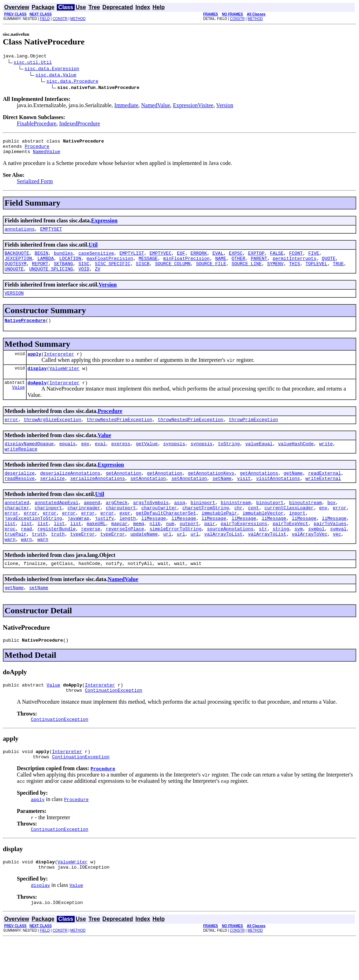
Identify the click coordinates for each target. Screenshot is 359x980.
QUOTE (329, 265)
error (11, 435)
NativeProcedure (25, 332)
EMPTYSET (51, 234)
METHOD (78, 19)
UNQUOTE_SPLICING (51, 278)
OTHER (239, 265)
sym (299, 555)
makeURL (96, 548)
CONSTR (60, 19)
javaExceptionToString (33, 542)
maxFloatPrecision (110, 265)
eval (100, 460)
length (128, 542)
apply (35, 366)
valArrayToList (223, 561)
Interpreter (59, 366)
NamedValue (156, 106)
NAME (221, 265)
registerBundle (57, 555)
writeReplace (21, 467)
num (170, 548)
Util (93, 250)
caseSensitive (96, 259)
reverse (91, 555)
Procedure (37, 149)
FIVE (314, 259)
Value (19, 403)
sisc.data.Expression (52, 69)
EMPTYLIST (132, 259)
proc (10, 555)
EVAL (218, 259)
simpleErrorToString (175, 555)
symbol (316, 555)
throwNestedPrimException (119, 435)
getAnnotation (124, 492)
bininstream (236, 523)
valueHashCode (296, 460)
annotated (17, 523)
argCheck (117, 523)
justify (104, 542)
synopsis (174, 460)
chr (238, 530)
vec (337, 561)
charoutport (121, 530)
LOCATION (70, 265)
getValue (147, 460)
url (167, 561)
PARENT (259, 265)
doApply (37, 397)
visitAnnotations (278, 498)
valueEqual (259, 460)
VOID (84, 278)
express (121, 460)
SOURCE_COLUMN (173, 272)
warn (10, 567)
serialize (52, 498)
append (92, 523)
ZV (97, 278)
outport (189, 548)
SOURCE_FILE (211, 272)
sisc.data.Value (56, 76)
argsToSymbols (151, 523)
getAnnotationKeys (211, 492)
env (323, 530)
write (326, 460)
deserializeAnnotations (70, 492)
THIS (294, 272)
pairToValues (330, 548)
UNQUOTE (14, 278)
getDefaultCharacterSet (166, 536)
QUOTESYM (15, 272)
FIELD (45, 19)
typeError (82, 561)
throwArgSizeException (53, 435)
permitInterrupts (295, 265)
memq (139, 548)
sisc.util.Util (33, 63)
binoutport (270, 523)
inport (297, 536)
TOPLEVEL (316, 272)
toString (229, 460)
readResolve (20, 498)
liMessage (154, 542)
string (281, 555)
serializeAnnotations (97, 498)
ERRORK (199, 259)
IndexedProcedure (80, 125)
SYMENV (275, 272)
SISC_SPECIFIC (112, 272)
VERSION (14, 303)
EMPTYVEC (160, 259)
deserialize (20, 492)
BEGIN (42, 259)
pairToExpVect (290, 548)
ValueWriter (65, 382)
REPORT (40, 272)
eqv (85, 460)
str (263, 555)
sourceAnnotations (230, 555)
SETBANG (63, 272)
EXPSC (236, 259)
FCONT (296, 259)
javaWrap (78, 542)
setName (222, 498)
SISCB (143, 272)
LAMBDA (46, 265)
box (331, 523)
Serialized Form (35, 185)
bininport (203, 523)
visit (244, 498)
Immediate (126, 106)
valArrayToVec (309, 561)
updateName (144, 561)
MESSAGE (148, 265)
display (37, 382)
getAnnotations (259, 492)
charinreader (84, 530)
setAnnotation (148, 498)
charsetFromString (206, 530)
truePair (15, 561)
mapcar (119, 548)
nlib (155, 548)
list (10, 548)
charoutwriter (159, 530)
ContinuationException (114, 724)
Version (225, 106)
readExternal (325, 492)
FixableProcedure (37, 125)
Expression (104, 225)
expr (125, 536)
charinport (48, 530)
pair (210, 548)
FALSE (277, 259)
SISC (84, 272)
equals (67, 460)
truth (39, 561)
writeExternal (323, 498)
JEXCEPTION (18, 265)
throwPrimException (253, 435)
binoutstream (305, 523)
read (26, 555)
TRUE (338, 272)
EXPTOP (256, 259)
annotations (20, 234)
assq (180, 523)
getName (293, 492)
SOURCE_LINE (247, 272)
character (17, 530)
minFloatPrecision (187, 265)
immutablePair (219, 536)
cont (253, 530)
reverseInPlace (125, 555)
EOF (181, 259)
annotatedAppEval (57, 523)
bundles (63, 259)
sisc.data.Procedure (72, 82)
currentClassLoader (289, 530)
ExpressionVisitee (193, 106)
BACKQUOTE (17, 259)
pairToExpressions (244, 548)
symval (338, 555)
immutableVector (263, 536)
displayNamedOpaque (29, 460)
